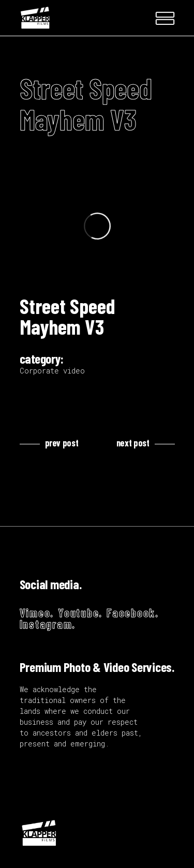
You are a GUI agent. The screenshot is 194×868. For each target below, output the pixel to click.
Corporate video (52, 371)
